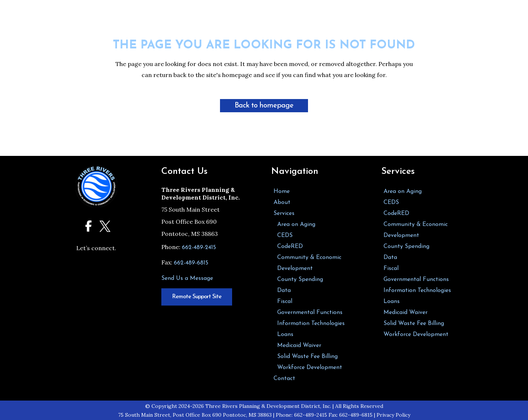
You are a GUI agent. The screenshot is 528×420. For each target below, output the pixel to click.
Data (284, 291)
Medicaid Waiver (299, 346)
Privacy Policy (393, 415)
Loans (285, 335)
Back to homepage (264, 106)
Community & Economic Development (309, 263)
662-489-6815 (191, 263)
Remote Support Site (197, 297)
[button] (360, 21)
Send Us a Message (187, 278)
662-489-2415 (199, 248)
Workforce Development (310, 368)
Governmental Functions (310, 313)
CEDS (285, 235)
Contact (284, 379)
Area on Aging (296, 224)
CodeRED (290, 246)
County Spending (300, 280)
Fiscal (285, 302)
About (282, 202)
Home (282, 191)
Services (284, 213)
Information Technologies (311, 324)
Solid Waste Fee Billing (307, 357)
